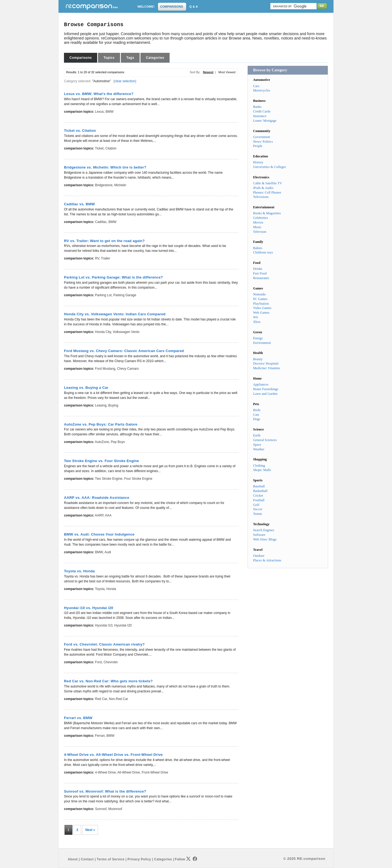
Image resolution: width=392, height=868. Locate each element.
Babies (258, 248)
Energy (258, 338)
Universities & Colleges (270, 167)
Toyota (100, 589)
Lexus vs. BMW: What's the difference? (99, 94)
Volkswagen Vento (126, 332)
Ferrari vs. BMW (78, 718)
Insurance (260, 116)
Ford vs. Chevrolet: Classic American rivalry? (104, 644)
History (258, 162)
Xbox (257, 322)
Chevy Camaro (128, 369)
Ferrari (100, 736)
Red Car (101, 699)
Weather (259, 449)
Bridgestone (104, 185)
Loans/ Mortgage (265, 121)
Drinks (258, 269)
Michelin (120, 185)
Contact (87, 859)
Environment (262, 343)
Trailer (106, 258)
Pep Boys (118, 442)
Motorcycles (262, 90)
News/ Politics (263, 142)
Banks (257, 107)
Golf (256, 505)
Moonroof (115, 809)
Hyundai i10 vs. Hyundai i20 (89, 608)
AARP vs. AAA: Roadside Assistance (97, 498)
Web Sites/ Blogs (265, 539)
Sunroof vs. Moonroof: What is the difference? (105, 791)
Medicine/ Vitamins (267, 368)
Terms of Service (111, 859)
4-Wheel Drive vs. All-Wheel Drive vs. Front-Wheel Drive (113, 755)
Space (257, 445)
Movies (258, 222)
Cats (256, 415)
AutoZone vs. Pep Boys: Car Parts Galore (101, 424)
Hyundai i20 (123, 625)
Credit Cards (262, 111)
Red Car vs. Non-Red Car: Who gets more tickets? (108, 681)
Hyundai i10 (104, 625)
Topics (109, 58)
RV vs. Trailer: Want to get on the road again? (104, 241)
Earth (257, 435)
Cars (256, 86)
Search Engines (264, 530)
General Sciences (265, 440)
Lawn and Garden (265, 394)
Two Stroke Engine (109, 479)
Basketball (260, 491)
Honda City (103, 332)
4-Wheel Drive (105, 772)
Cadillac (101, 222)
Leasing (101, 405)
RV (97, 258)
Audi (108, 552)
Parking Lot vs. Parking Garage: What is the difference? (113, 277)
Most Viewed (227, 72)
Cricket (258, 496)
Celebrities (261, 218)
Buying (113, 405)
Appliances (261, 384)
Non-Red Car (119, 699)
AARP (99, 515)
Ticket (99, 148)
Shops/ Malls (262, 470)
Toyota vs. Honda (79, 571)
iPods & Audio (263, 188)
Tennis (258, 514)
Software (259, 535)
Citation (111, 148)
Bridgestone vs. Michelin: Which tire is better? (105, 167)
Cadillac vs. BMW (79, 204)
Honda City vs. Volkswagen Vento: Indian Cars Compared (115, 314)
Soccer (258, 509)
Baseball (259, 486)
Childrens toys (263, 252)
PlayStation (261, 304)
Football (259, 500)
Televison (260, 232)
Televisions (261, 197)
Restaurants (261, 278)
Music (257, 227)
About (73, 859)
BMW (110, 112)
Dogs (257, 419)
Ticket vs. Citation (80, 131)
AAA (108, 515)
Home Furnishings (266, 389)
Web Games (261, 313)
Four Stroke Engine (138, 479)
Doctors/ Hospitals (266, 363)
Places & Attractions (267, 560)
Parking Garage (125, 295)
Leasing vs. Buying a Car (86, 388)
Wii (256, 317)
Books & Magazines (267, 213)
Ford (98, 662)
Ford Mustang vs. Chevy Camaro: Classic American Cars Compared (124, 351)
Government (262, 137)
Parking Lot (103, 295)
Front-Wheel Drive (155, 772)
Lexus (99, 112)
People (258, 146)
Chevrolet (110, 662)
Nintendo (260, 294)
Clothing (259, 466)
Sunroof (101, 809)
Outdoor (259, 556)
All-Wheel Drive (129, 772)
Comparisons (81, 58)
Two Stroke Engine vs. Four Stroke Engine (102, 461)
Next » (90, 830)
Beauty (258, 359)
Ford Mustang (105, 369)
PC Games (260, 299)
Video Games (262, 308)
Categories (155, 58)
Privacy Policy (139, 859)
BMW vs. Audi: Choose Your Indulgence (99, 534)
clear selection (125, 81)
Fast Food (260, 273)
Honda (111, 589)
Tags (130, 58)
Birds (257, 410)
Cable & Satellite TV (268, 183)
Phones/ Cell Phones (267, 192)
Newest (208, 72)
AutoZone (102, 442)
